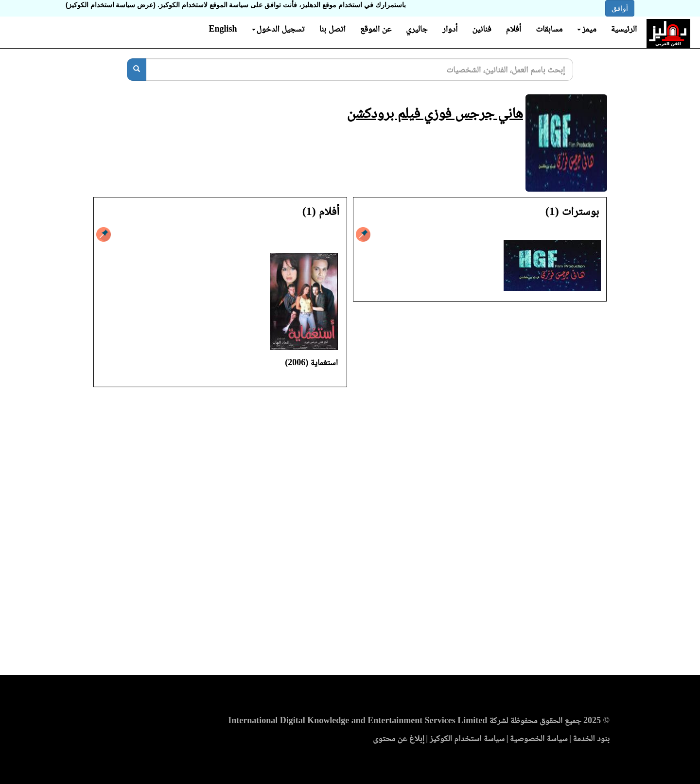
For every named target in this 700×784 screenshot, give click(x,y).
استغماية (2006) (311, 362)
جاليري (417, 29)
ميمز (586, 29)
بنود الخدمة (591, 738)
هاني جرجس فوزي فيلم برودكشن (435, 113)
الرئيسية (624, 29)
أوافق (620, 8)
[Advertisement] (350, 534)
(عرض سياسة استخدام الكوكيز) (111, 5)
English (223, 29)
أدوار (450, 29)
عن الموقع (376, 29)
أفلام (514, 29)
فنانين (481, 29)
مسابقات (549, 29)
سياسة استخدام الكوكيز (467, 738)
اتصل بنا (332, 29)
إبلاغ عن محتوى (399, 738)
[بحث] (137, 70)
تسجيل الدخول (278, 29)
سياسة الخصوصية (539, 738)
